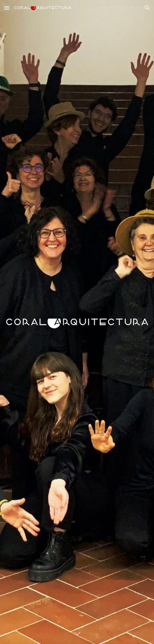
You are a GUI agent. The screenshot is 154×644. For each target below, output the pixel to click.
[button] (7, 8)
